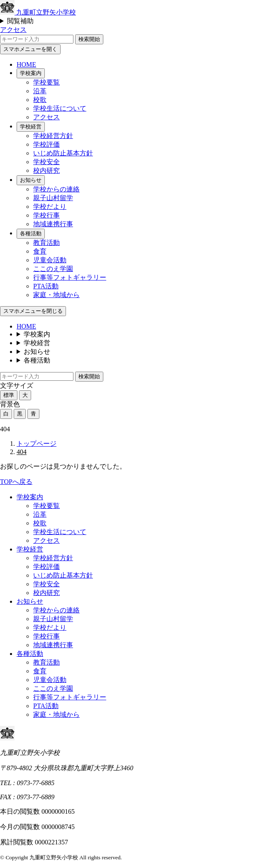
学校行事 (46, 215)
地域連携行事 (53, 224)
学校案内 (31, 73)
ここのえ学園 (53, 269)
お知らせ (31, 180)
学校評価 (46, 144)
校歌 (40, 100)
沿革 (40, 91)
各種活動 (31, 233)
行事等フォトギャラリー (70, 277)
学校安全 (46, 162)
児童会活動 (50, 260)
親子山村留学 (53, 198)
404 (22, 452)
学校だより (50, 207)
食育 (40, 251)
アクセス (13, 30)
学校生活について (60, 108)
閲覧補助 (20, 21)
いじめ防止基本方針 (63, 153)
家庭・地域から (56, 295)
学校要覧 (46, 82)
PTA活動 (46, 286)
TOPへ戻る (16, 482)
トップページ (37, 444)
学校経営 (31, 127)
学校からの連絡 (56, 189)
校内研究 (46, 170)
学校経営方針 (53, 136)
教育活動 (46, 243)
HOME (26, 64)
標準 (9, 395)
